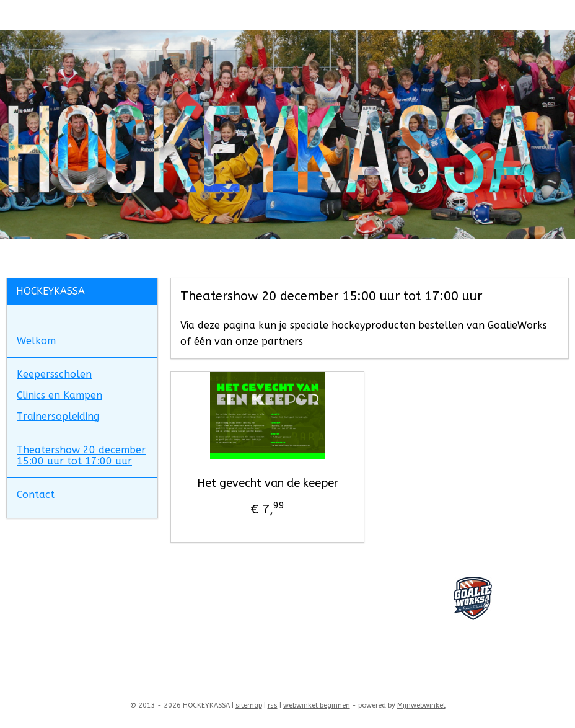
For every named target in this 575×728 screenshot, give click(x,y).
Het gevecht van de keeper (268, 484)
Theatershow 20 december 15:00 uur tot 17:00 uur (81, 455)
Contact (36, 495)
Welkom (36, 341)
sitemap (249, 705)
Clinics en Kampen (59, 395)
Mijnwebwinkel (421, 705)
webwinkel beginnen (317, 705)
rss (273, 705)
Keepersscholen (54, 374)
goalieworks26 (40, 584)
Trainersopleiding (58, 416)
